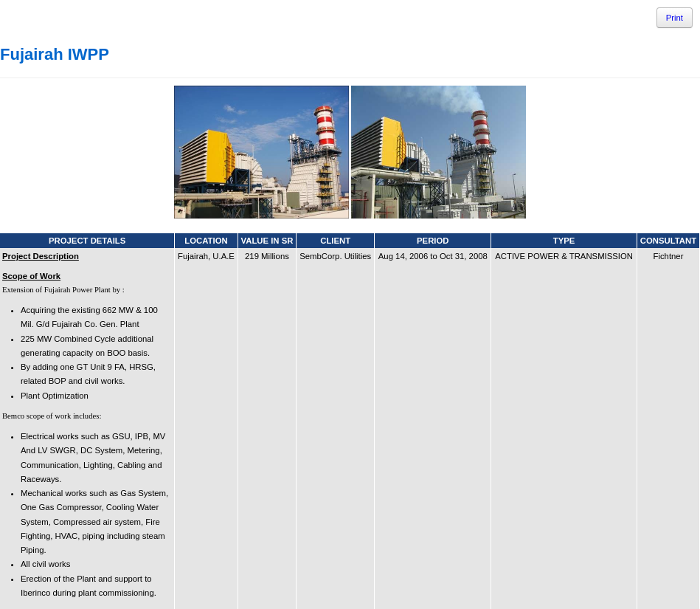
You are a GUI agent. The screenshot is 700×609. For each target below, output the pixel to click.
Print (675, 18)
